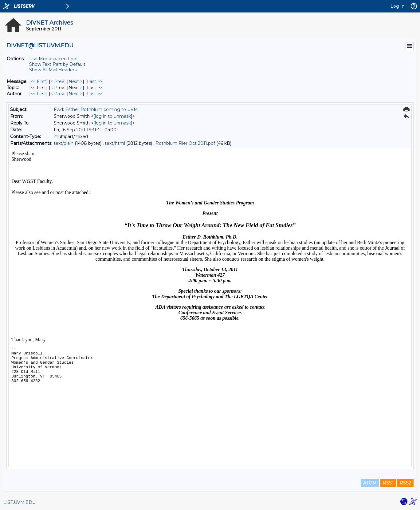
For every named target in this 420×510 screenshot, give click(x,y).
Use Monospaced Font (54, 59)
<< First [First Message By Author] (38, 94)
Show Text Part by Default (57, 64)
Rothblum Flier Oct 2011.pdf (185, 143)
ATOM (370, 483)
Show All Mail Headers (53, 70)
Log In (398, 6)
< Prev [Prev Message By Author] (57, 94)
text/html (115, 143)
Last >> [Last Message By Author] (95, 94)
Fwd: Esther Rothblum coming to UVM (96, 109)
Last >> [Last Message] (95, 81)
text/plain (64, 143)
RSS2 (405, 483)
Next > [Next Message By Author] (76, 94)
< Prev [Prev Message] (57, 81)
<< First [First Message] (38, 81)
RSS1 (388, 483)
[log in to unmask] (113, 116)
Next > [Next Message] (76, 81)
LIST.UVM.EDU (20, 502)
